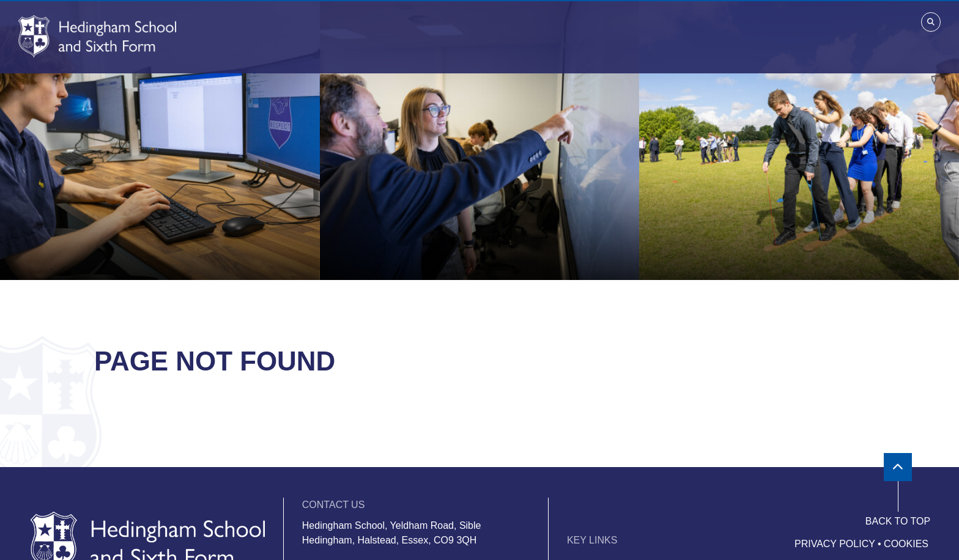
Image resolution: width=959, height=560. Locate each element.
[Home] (97, 37)
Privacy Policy (835, 544)
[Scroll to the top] (898, 467)
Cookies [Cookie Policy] (906, 544)
